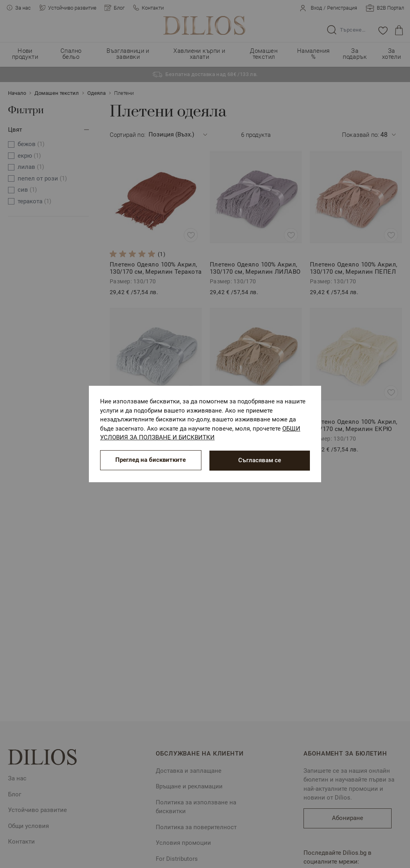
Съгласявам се (260, 460)
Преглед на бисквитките (151, 460)
